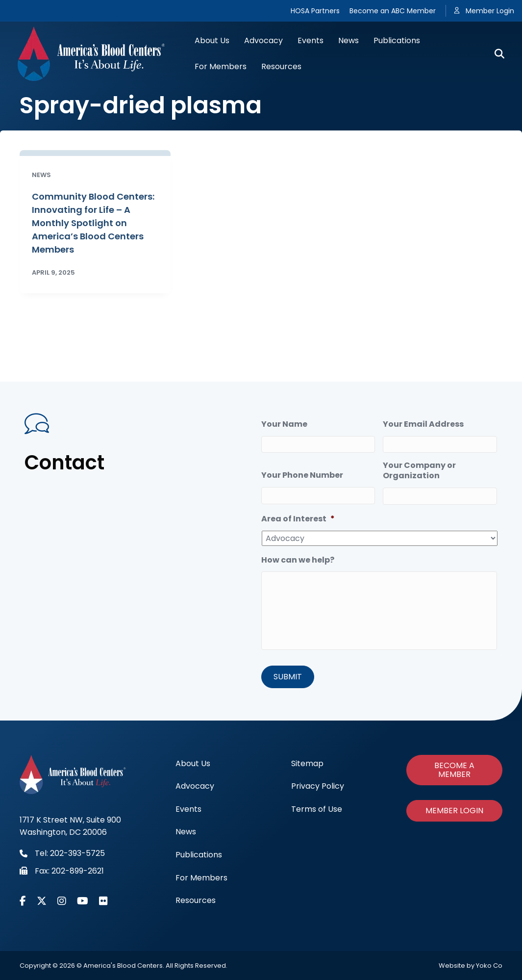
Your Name (284, 425)
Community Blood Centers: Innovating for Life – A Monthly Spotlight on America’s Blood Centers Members (93, 223)
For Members (221, 66)
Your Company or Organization (419, 471)
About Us (212, 40)
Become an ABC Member (393, 11)
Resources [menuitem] (196, 900)
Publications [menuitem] (199, 855)
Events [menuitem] (188, 809)
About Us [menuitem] (193, 763)
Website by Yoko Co (471, 966)
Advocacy (263, 40)
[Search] (496, 54)
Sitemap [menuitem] (307, 763)
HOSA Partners (315, 11)
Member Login (490, 11)
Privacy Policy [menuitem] (318, 786)
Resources (281, 66)
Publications (397, 40)
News (348, 40)
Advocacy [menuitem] (195, 786)
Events (311, 40)
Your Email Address (423, 425)
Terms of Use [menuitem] (317, 809)
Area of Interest (298, 519)
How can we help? (298, 560)
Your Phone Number (302, 476)
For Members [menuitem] (201, 878)
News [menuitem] (186, 832)
